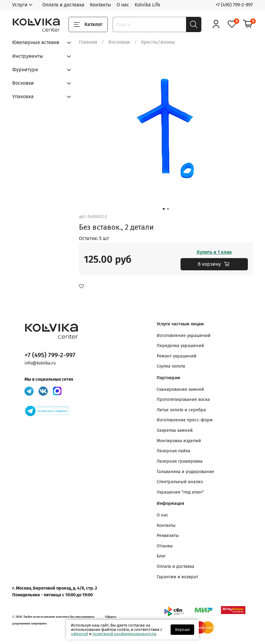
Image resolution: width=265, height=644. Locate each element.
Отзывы (165, 546)
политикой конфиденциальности (124, 634)
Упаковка (23, 96)
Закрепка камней (175, 430)
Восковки (119, 42)
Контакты (101, 5)
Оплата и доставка (63, 5)
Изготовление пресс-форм (185, 420)
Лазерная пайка (174, 451)
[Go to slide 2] (168, 209)
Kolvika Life (147, 5)
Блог (161, 556)
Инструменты (28, 56)
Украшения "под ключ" (180, 492)
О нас (123, 5)
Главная (88, 42)
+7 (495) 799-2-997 (234, 5)
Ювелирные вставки (36, 42)
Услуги (20, 5)
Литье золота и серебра (181, 410)
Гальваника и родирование (185, 472)
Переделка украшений (180, 346)
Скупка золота (171, 366)
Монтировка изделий (179, 441)
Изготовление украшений (184, 336)
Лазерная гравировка (180, 461)
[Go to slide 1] (164, 209)
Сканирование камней (180, 389)
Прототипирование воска (183, 400)
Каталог (88, 24)
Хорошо (183, 629)
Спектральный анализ (180, 482)
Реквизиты (168, 536)
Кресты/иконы (158, 42)
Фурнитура (25, 70)
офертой (80, 634)
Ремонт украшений (177, 356)
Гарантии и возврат (177, 577)
